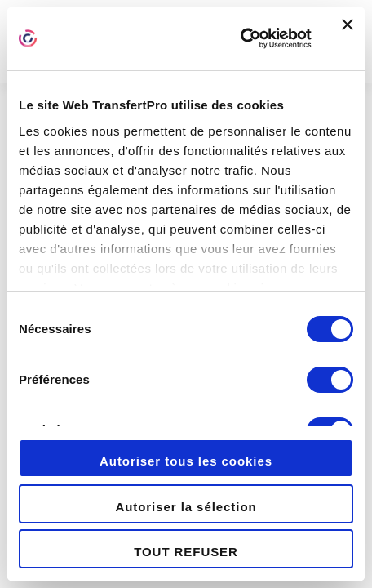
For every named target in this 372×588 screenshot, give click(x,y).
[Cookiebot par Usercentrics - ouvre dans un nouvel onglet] (240, 38)
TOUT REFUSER (186, 552)
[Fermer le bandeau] (348, 38)
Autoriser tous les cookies (186, 461)
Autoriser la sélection (186, 507)
